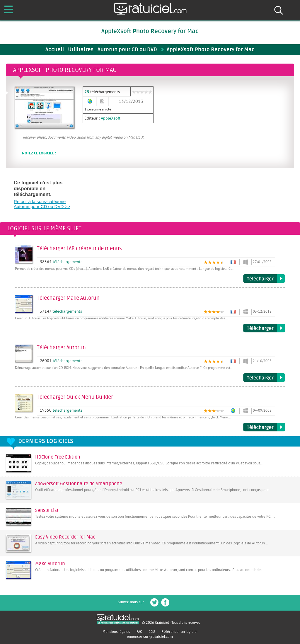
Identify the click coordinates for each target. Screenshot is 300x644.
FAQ (139, 632)
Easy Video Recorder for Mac (65, 537)
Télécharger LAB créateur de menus (264, 279)
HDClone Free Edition (58, 457)
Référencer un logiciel (179, 632)
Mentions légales (116, 632)
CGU (152, 632)
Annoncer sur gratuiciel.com (150, 637)
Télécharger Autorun (264, 378)
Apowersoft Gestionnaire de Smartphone (79, 484)
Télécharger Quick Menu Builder (264, 427)
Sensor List (47, 510)
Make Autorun (50, 564)
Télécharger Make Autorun (264, 328)
